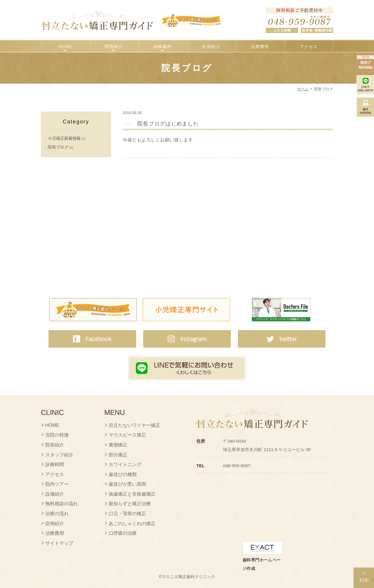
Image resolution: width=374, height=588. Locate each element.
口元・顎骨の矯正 (127, 514)
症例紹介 (211, 46)
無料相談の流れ (62, 504)
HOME (65, 46)
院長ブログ (58, 147)
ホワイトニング (125, 464)
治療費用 (260, 46)
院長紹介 (55, 445)
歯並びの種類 (123, 474)
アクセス (309, 46)
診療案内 (163, 46)
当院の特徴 (57, 435)
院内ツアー (57, 484)
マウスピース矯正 (127, 435)
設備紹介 (55, 494)
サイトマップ (59, 543)
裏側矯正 (118, 445)
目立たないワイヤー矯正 (134, 425)
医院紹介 (114, 46)
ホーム (303, 89)
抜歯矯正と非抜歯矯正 (132, 494)
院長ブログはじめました (168, 124)
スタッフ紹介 (59, 455)
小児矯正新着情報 (64, 138)
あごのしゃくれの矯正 (132, 524)
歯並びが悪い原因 (127, 484)
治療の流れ (57, 514)
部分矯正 (118, 455)
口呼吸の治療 (123, 533)
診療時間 (55, 464)
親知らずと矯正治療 (130, 504)
